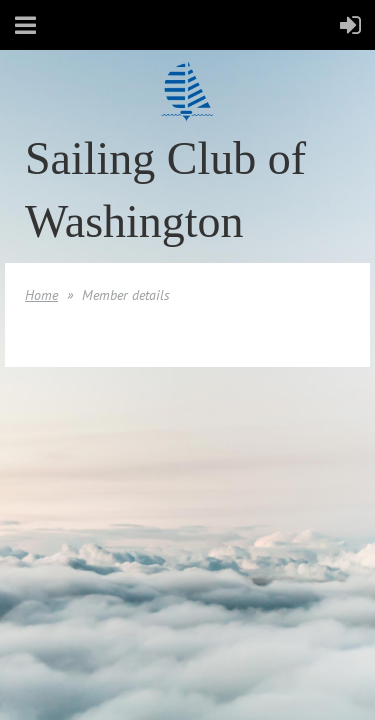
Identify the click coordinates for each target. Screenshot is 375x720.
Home (41, 295)
